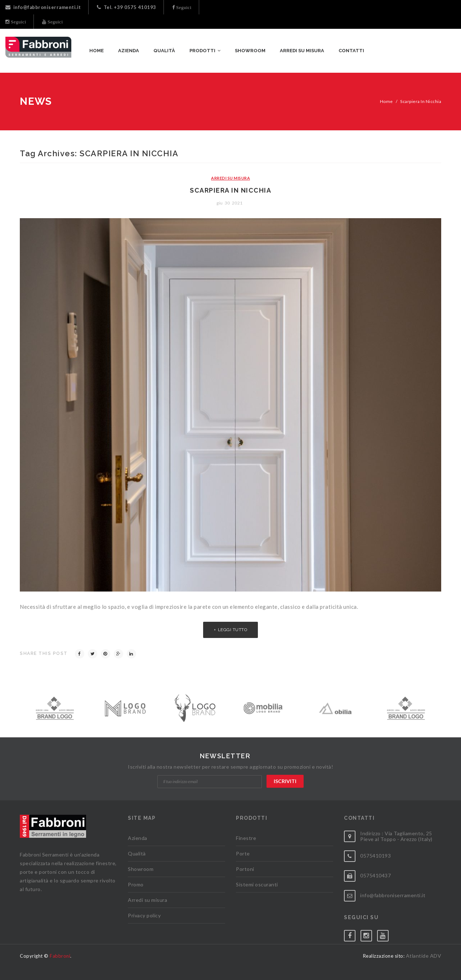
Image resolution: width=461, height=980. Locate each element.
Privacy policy (144, 915)
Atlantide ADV (424, 956)
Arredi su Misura (230, 178)
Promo (136, 884)
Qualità (137, 853)
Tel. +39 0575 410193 (127, 7)
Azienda (138, 838)
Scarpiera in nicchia (230, 190)
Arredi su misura (147, 900)
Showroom (141, 869)
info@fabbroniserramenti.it (43, 7)
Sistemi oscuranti (257, 884)
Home (386, 101)
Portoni (245, 869)
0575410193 (375, 856)
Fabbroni (60, 956)
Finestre (246, 838)
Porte (243, 853)
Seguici (183, 7)
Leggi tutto (233, 630)
